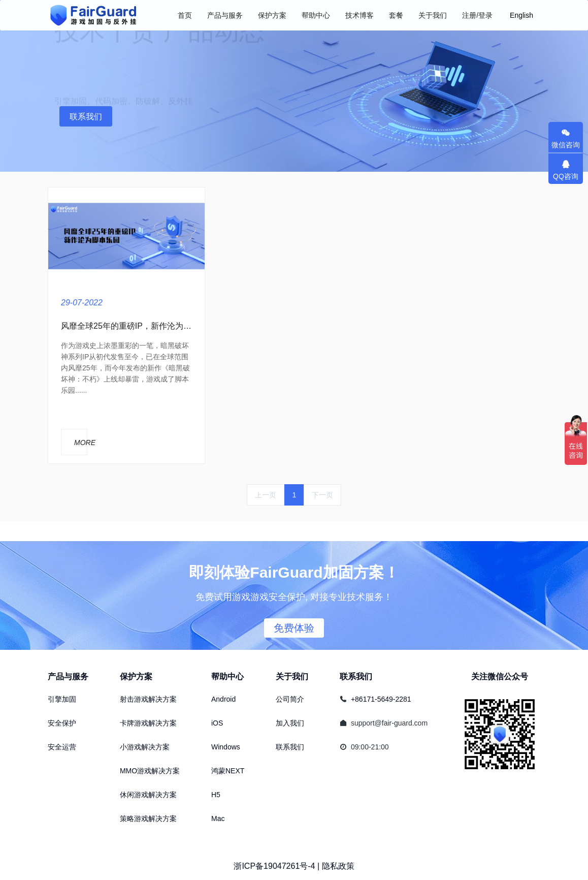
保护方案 (136, 677)
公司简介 (290, 699)
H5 (216, 795)
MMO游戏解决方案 (150, 771)
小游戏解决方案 (145, 747)
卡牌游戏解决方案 (148, 723)
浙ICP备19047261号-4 (274, 866)
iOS (217, 723)
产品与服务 (68, 677)
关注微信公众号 (500, 677)
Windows (226, 747)
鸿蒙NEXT (228, 771)
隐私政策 (338, 866)
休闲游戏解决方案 (148, 795)
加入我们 (290, 723)
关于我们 (292, 677)
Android (223, 699)
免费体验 (294, 628)
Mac (218, 819)
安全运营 (62, 747)
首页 (185, 15)
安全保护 (62, 723)
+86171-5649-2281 (381, 699)
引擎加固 (62, 699)
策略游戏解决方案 (148, 819)
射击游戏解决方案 (148, 699)
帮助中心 (227, 677)
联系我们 (86, 117)
